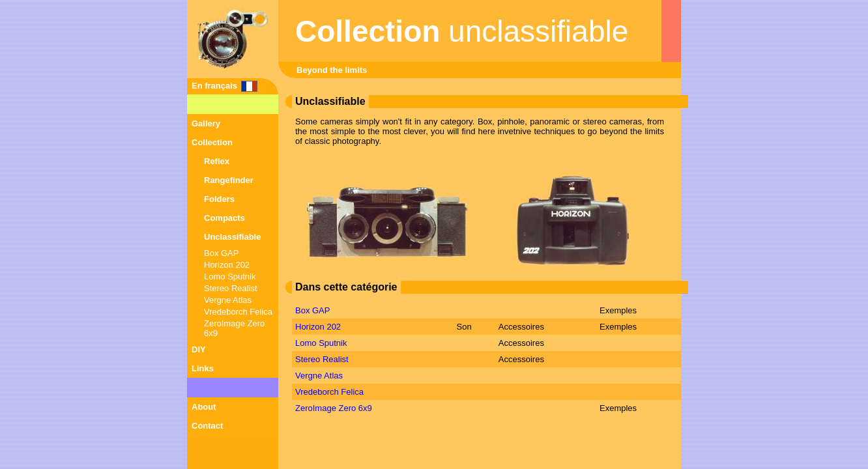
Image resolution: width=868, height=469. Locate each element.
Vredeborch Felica (238, 312)
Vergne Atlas (228, 300)
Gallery (206, 123)
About (204, 407)
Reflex (217, 161)
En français (214, 86)
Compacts (224, 218)
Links (203, 368)
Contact (207, 426)
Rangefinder (229, 180)
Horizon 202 (227, 265)
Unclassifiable (232, 237)
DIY (199, 349)
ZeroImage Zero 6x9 (334, 408)
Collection (212, 142)
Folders (219, 199)
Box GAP (221, 253)
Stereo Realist (231, 288)
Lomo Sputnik (230, 277)
